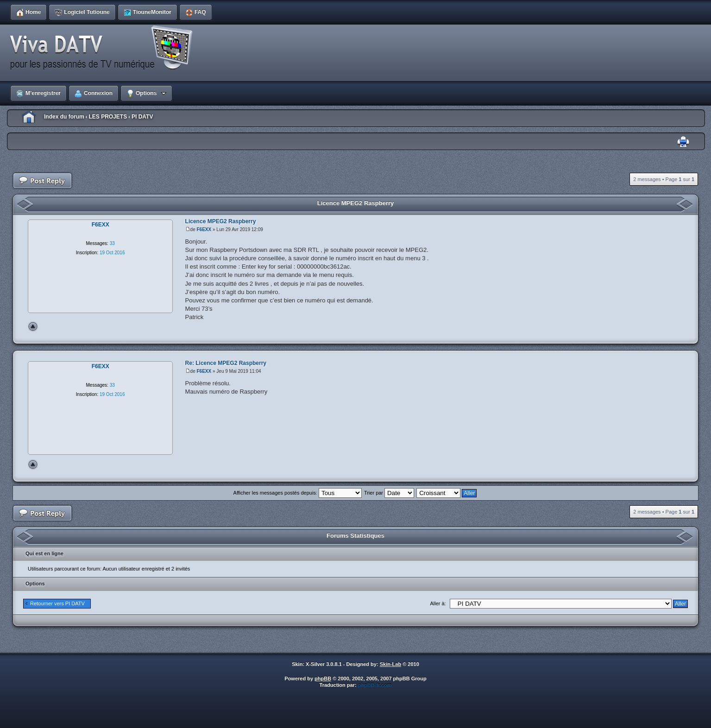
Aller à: (438, 603)
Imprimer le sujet (683, 142)
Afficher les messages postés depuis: (298, 493)
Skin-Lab (390, 664)
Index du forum (64, 117)
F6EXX (204, 229)
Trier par (389, 493)
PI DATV (142, 117)
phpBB (323, 678)
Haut (33, 326)
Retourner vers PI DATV (57, 603)
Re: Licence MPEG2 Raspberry (226, 363)
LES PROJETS (108, 117)
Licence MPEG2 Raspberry (355, 203)
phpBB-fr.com (375, 685)
